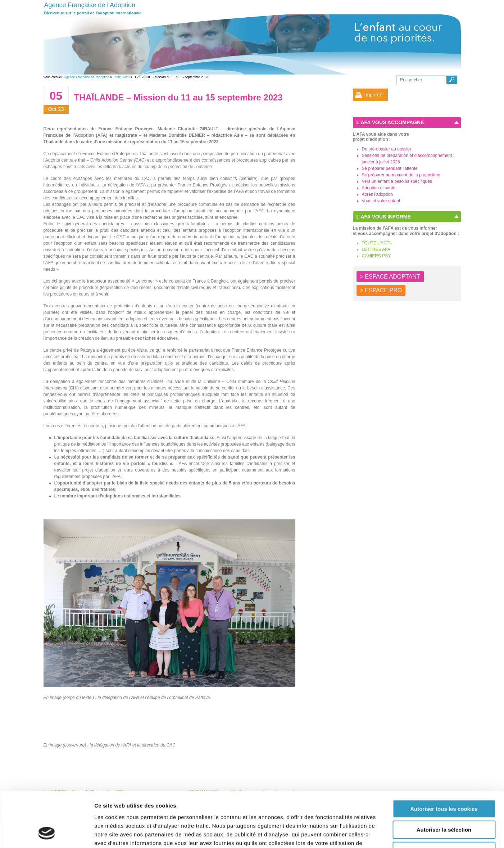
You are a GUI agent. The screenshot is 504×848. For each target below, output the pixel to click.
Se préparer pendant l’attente (390, 168)
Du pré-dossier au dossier (387, 149)
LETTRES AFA (376, 249)
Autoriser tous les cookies (444, 760)
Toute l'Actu (121, 77)
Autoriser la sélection (444, 781)
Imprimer (374, 95)
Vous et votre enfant (381, 201)
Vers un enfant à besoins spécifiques (397, 181)
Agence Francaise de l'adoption (87, 77)
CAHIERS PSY (376, 256)
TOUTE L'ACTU (377, 243)
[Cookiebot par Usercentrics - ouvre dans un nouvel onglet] (47, 834)
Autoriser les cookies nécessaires (444, 802)
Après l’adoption (377, 194)
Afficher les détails (396, 834)
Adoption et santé (379, 188)
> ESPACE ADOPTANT (390, 277)
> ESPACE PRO (381, 290)
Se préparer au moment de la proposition (401, 175)
